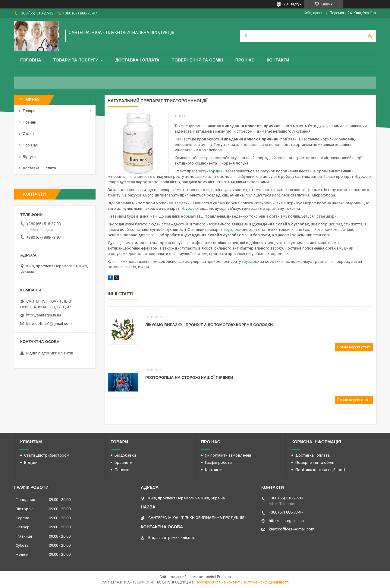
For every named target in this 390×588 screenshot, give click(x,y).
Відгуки (29, 157)
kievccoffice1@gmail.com (49, 324)
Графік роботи (218, 462)
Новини (29, 122)
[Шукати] (370, 36)
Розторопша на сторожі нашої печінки (189, 377)
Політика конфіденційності (320, 470)
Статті (28, 134)
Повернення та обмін (197, 60)
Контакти (278, 60)
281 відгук (292, 4)
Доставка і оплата (137, 60)
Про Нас (245, 60)
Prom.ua (224, 577)
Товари (29, 111)
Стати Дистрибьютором (47, 455)
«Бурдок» (215, 171)
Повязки (123, 470)
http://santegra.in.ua (44, 315)
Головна (31, 60)
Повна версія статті (354, 347)
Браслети (123, 462)
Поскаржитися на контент (218, 582)
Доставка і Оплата (39, 168)
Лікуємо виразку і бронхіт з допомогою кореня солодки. (210, 325)
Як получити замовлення (228, 455)
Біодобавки (125, 455)
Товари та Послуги (76, 60)
